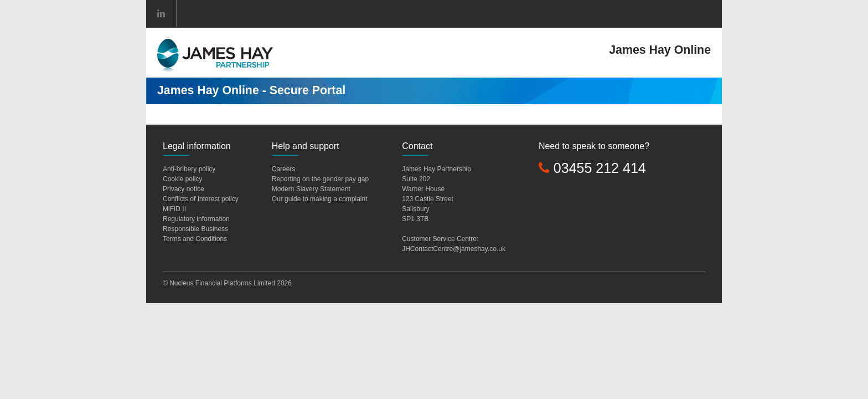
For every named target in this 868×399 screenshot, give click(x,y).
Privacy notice (184, 189)
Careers (284, 169)
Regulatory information (196, 219)
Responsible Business (195, 229)
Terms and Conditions (195, 239)
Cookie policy (182, 179)
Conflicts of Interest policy (201, 199)
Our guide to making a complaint (320, 199)
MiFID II (174, 209)
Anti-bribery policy (189, 169)
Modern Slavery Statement (311, 189)
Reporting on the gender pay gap (320, 179)
